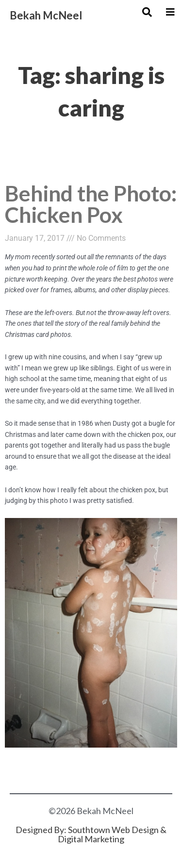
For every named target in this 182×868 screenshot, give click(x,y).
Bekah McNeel (46, 15)
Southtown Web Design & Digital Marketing (112, 834)
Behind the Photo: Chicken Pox (91, 204)
